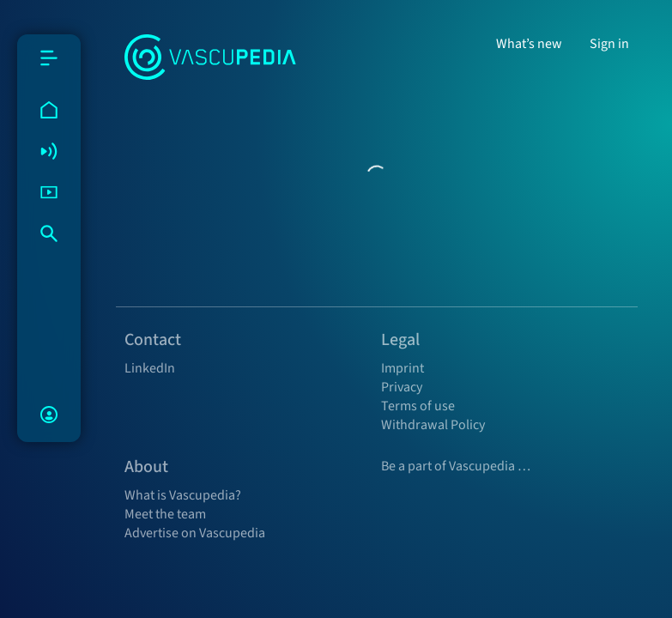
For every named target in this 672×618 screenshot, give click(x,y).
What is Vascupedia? (183, 495)
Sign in (609, 44)
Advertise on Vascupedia (195, 533)
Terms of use (418, 406)
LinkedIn (150, 368)
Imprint (403, 368)
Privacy (402, 387)
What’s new (529, 44)
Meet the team (165, 514)
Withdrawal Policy (433, 425)
